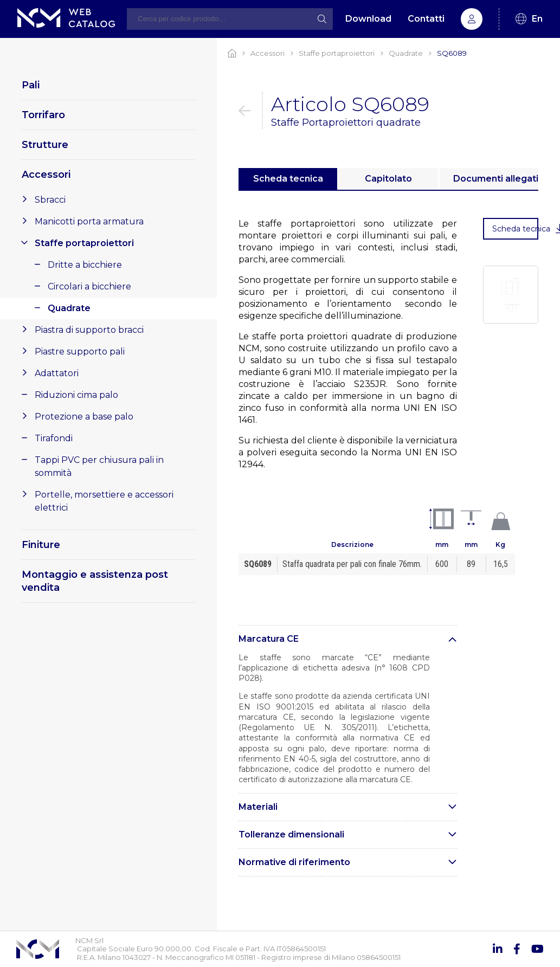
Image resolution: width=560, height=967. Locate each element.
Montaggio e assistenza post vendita (95, 581)
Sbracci (50, 200)
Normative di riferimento (294, 862)
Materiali (258, 807)
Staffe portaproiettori (84, 243)
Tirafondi (54, 438)
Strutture (45, 145)
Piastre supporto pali (80, 352)
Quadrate (69, 308)
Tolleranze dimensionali (291, 834)
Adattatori (57, 373)
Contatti (426, 19)
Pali (31, 85)
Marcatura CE (269, 639)
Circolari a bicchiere (89, 286)
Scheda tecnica (288, 179)
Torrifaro (43, 115)
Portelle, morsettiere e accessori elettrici (104, 501)
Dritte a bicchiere (85, 265)
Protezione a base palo (84, 417)
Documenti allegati (496, 179)
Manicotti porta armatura (89, 221)
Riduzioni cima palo (76, 395)
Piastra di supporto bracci (89, 330)
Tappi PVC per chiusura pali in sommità (99, 466)
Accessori (46, 175)
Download (368, 19)
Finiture (41, 545)
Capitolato (388, 179)
